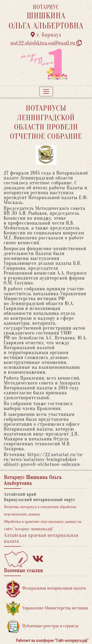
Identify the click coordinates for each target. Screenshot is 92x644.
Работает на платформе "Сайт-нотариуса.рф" (52, 641)
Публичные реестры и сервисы (42, 626)
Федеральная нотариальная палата (46, 588)
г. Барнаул (46, 35)
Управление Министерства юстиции (47, 608)
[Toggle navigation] (46, 91)
